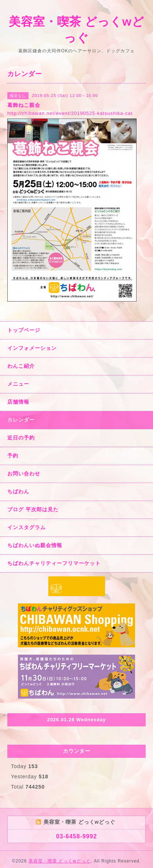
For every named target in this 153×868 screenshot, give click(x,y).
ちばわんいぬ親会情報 (35, 545)
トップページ (24, 330)
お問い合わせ (24, 474)
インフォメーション (32, 348)
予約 (13, 456)
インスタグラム (27, 527)
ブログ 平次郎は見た (33, 509)
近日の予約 (21, 438)
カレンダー (21, 420)
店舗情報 (18, 402)
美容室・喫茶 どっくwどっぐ (60, 861)
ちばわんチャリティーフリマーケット (54, 563)
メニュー (18, 384)
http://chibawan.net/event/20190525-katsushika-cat (70, 113)
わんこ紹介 (21, 366)
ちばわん (18, 491)
